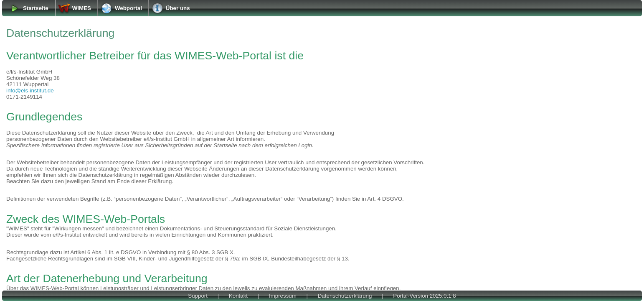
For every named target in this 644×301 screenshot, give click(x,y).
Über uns (178, 8)
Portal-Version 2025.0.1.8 (424, 296)
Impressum (283, 296)
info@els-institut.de (30, 91)
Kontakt (238, 296)
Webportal (128, 8)
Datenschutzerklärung (345, 296)
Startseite (36, 8)
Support (198, 296)
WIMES (82, 8)
